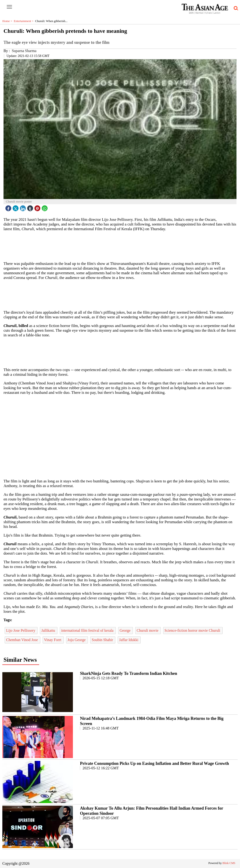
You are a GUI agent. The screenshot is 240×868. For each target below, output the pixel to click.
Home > (8, 21)
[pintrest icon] (38, 207)
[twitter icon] (16, 207)
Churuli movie (148, 630)
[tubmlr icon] (31, 207)
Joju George (77, 640)
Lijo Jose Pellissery (21, 630)
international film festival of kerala (88, 630)
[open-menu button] (9, 7)
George (126, 630)
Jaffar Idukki (129, 640)
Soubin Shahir (103, 640)
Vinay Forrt (53, 640)
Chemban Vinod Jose (22, 640)
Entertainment (24, 21)
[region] (120, 246)
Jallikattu (49, 630)
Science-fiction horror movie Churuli (193, 630)
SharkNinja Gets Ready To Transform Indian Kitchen (128, 673)
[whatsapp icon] (45, 207)
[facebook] (9, 207)
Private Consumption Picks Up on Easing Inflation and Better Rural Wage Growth (154, 763)
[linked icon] (23, 207)
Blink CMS (229, 863)
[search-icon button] (235, 8)
